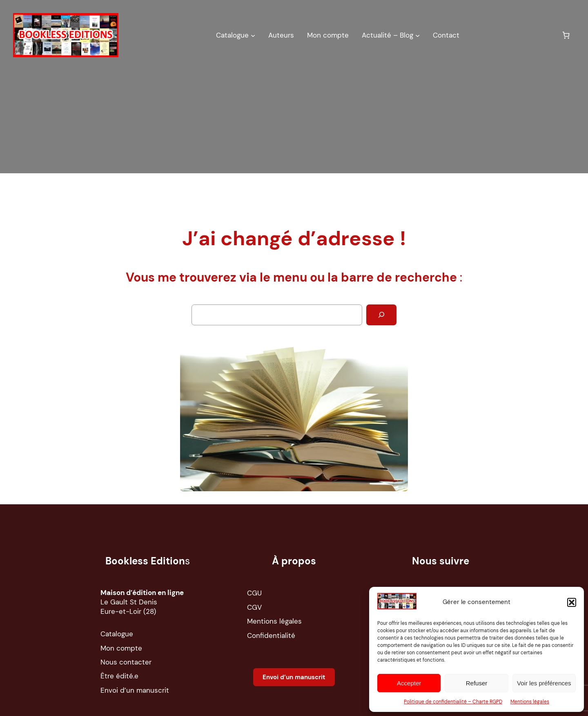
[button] (572, 602)
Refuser (477, 683)
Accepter (409, 683)
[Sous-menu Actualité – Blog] (418, 35)
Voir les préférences (544, 683)
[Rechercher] (381, 315)
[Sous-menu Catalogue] (253, 35)
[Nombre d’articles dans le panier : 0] (566, 35)
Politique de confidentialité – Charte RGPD (453, 702)
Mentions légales (530, 702)
